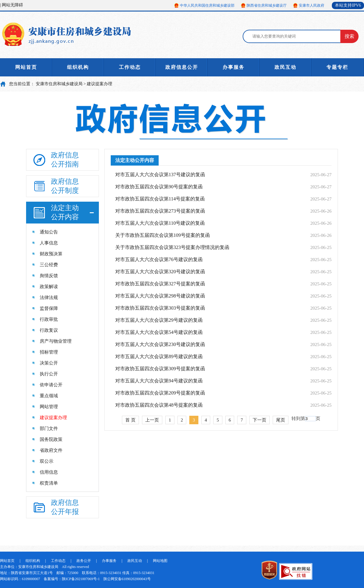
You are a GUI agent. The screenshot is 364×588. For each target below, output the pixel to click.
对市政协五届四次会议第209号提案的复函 (160, 393)
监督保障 (49, 308)
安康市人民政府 (312, 5)
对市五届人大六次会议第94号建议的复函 (159, 381)
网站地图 (160, 561)
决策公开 (49, 363)
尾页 (281, 420)
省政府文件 (51, 450)
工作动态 (130, 67)
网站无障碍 (12, 5)
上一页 (152, 420)
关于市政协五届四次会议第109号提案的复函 (163, 235)
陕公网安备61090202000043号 (127, 579)
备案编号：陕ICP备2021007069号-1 (72, 579)
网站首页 (26, 67)
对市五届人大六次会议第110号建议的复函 (160, 223)
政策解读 (49, 287)
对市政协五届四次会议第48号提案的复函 (159, 405)
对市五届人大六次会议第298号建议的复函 (160, 296)
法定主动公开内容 (135, 160)
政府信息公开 (182, 67)
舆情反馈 (49, 276)
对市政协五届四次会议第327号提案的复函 (160, 284)
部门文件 (49, 428)
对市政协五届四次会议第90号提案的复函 (159, 187)
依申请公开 (51, 385)
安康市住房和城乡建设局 (59, 84)
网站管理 (49, 407)
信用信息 (49, 472)
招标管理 (49, 352)
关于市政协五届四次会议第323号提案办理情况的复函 (172, 247)
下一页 (260, 420)
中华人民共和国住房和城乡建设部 (207, 5)
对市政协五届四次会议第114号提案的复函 (160, 199)
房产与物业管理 (56, 341)
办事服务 (234, 67)
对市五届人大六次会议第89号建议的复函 (159, 356)
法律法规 (49, 297)
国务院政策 (51, 439)
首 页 (130, 420)
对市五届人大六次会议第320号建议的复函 (160, 272)
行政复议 (49, 330)
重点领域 (49, 396)
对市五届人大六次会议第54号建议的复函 (159, 332)
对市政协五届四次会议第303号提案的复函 (160, 308)
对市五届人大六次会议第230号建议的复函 (160, 344)
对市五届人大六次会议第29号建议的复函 (159, 320)
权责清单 (49, 483)
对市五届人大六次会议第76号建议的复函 (159, 259)
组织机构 (78, 67)
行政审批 (49, 319)
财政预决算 (51, 254)
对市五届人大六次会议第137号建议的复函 (160, 175)
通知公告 (49, 232)
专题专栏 (337, 67)
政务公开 (84, 561)
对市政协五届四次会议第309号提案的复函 (160, 369)
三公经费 (49, 265)
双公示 (47, 461)
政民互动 (285, 67)
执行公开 (49, 374)
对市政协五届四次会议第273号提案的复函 (160, 211)
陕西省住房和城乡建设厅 (267, 5)
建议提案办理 (99, 84)
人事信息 (49, 243)
